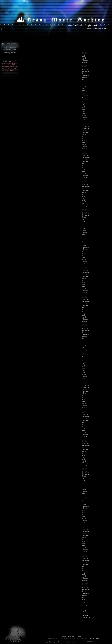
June (83, 81)
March (84, 58)
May (83, 83)
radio (84, 26)
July (83, 79)
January (84, 62)
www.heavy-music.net (10, 53)
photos (91, 26)
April (83, 56)
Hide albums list (86, 612)
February (85, 60)
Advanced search (6, 35)
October (84, 73)
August (84, 77)
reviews (98, 26)
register (99, 28)
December (85, 69)
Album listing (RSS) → (88, 619)
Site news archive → (87, 621)
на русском (91, 28)
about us (78, 26)
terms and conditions (95, 638)
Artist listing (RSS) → (88, 617)
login (106, 28)
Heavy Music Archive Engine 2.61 (77, 636)
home (70, 26)
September (85, 75)
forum (105, 26)
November (85, 71)
